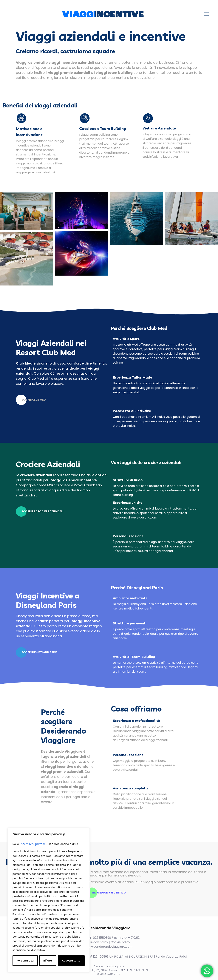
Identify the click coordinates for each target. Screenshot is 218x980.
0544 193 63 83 (138, 969)
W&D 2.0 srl (114, 973)
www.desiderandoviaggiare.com (109, 946)
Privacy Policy (98, 941)
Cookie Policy (120, 941)
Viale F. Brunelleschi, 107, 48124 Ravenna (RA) (98, 969)
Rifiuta (48, 961)
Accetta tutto (71, 961)
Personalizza (25, 961)
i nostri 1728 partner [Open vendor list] (32, 844)
